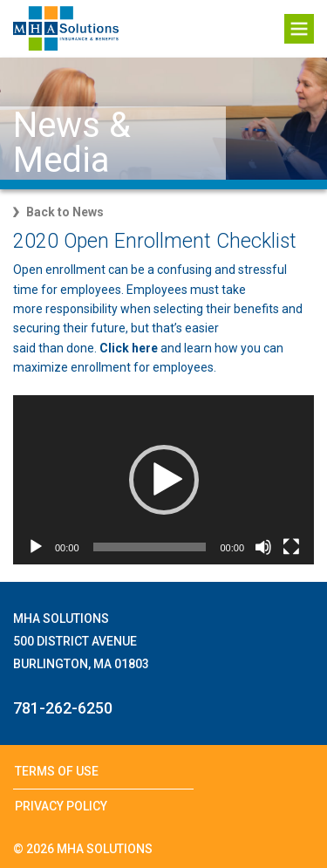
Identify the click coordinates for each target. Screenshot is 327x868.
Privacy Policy (61, 806)
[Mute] (263, 547)
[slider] (150, 547)
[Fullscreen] (291, 547)
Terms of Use (57, 771)
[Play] (36, 547)
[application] (163, 480)
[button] (164, 480)
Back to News (65, 212)
